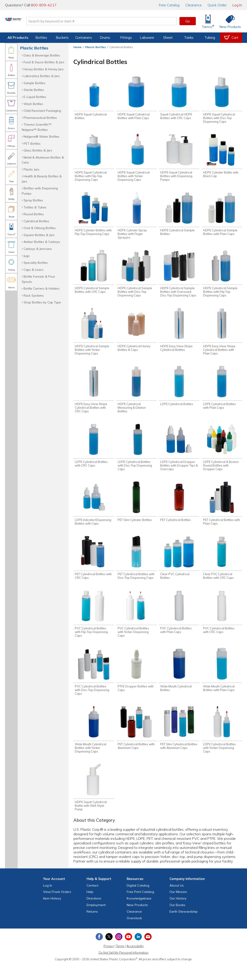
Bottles (41, 38)
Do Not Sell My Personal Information (123, 968)
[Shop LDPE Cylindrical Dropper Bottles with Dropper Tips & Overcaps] (179, 455)
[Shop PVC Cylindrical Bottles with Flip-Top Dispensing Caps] (94, 625)
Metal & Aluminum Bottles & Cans (43, 160)
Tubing (210, 38)
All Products (18, 38)
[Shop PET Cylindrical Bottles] (179, 510)
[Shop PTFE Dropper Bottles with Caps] (136, 682)
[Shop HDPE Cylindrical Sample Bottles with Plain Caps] (222, 217)
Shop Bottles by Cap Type (42, 302)
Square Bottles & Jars (39, 235)
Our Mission (178, 907)
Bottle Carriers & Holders (42, 288)
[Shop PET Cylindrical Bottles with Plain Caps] (222, 512)
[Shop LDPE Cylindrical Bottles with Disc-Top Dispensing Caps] (136, 455)
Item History (52, 914)
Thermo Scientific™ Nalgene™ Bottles (37, 127)
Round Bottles (34, 214)
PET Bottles (32, 143)
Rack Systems (34, 295)
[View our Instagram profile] (119, 952)
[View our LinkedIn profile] (138, 952)
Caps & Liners (34, 270)
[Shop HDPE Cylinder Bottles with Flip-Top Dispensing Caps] (94, 217)
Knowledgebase (139, 914)
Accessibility (135, 962)
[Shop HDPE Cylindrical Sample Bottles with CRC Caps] (94, 276)
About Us (177, 901)
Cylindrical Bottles (36, 221)
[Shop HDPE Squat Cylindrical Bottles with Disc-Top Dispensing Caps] (222, 100)
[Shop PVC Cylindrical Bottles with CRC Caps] (222, 623)
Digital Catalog (138, 901)
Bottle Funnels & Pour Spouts (38, 279)
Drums (105, 38)
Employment (96, 920)
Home (77, 47)
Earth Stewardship (184, 927)
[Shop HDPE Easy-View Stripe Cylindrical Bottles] (179, 335)
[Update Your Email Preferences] (148, 952)
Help (90, 907)
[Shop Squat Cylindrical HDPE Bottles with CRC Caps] (179, 99)
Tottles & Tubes (35, 207)
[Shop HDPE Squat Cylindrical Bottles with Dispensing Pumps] (179, 160)
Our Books (177, 920)
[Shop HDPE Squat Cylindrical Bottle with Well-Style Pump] (94, 802)
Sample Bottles (34, 83)
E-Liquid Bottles (35, 97)
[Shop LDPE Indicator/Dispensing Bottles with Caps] (94, 512)
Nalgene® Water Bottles (41, 136)
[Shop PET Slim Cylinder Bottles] (136, 510)
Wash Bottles (33, 104)
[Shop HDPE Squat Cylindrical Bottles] (94, 99)
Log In (237, 5)
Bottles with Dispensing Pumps (40, 191)
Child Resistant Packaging (42, 111)
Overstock (134, 934)
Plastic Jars (31, 169)
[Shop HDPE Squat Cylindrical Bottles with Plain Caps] (136, 99)
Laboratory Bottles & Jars (42, 76)
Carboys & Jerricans (38, 249)
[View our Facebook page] (99, 952)
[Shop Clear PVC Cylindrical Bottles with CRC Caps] (222, 568)
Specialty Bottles (36, 263)
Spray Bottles (33, 200)
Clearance (194, 5)
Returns (92, 927)
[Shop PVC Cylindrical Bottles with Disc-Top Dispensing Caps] (94, 684)
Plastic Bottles (96, 47)
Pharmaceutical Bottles (40, 118)
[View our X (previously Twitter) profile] (109, 952)
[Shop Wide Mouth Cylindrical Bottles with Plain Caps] (222, 682)
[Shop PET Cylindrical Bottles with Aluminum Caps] (136, 742)
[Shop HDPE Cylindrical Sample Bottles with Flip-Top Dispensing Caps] (222, 278)
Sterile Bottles (34, 90)
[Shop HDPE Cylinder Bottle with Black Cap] (222, 158)
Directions (94, 914)
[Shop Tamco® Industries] (208, 21)
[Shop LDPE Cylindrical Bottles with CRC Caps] (94, 453)
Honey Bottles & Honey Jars (44, 69)
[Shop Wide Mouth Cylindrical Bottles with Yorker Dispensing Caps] (94, 743)
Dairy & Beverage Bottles (42, 55)
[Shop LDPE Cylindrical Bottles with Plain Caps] (222, 394)
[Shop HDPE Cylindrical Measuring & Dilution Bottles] (136, 396)
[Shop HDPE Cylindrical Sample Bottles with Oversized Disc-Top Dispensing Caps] (179, 278)
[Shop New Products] (229, 21)
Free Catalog (140, 907)
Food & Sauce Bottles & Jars (44, 62)
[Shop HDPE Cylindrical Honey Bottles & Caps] (136, 335)
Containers (84, 38)
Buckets (62, 38)
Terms (120, 962)
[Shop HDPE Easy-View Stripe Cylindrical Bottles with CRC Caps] (94, 396)
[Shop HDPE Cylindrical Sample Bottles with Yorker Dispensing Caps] (94, 337)
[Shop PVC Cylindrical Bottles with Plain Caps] (179, 623)
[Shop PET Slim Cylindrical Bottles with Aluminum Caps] (179, 742)
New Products (137, 920)
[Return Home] (32, 22)
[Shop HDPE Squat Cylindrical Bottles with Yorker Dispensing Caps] (136, 160)
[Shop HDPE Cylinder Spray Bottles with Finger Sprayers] (136, 219)
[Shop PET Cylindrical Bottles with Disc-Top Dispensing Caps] (136, 568)
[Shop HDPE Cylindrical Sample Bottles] (179, 217)
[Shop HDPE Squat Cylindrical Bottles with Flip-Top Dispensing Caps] (94, 160)
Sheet (168, 38)
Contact (92, 901)
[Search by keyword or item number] (120, 21)
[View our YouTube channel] (128, 952)
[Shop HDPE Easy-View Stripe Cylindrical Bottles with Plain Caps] (222, 337)
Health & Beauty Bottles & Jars (42, 179)
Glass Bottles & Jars (38, 150)
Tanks (189, 38)
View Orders (57, 907)
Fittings (126, 38)
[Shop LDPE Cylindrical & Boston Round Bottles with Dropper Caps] (222, 455)
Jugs (27, 256)
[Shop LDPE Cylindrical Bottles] (179, 392)
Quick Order (217, 5)
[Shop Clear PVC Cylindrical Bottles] (179, 568)
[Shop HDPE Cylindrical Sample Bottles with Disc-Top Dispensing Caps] (136, 278)
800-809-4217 (44, 5)
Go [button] (188, 21)
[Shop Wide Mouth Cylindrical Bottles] (179, 682)
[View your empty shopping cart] (231, 38)
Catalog (169, 5)
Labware (147, 38)
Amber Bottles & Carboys (42, 242)
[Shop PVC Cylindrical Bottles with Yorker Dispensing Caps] (136, 625)
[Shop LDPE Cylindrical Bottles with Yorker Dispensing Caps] (222, 743)
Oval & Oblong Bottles (40, 228)
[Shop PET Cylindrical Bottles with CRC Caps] (94, 568)
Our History (178, 914)
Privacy (109, 962)
